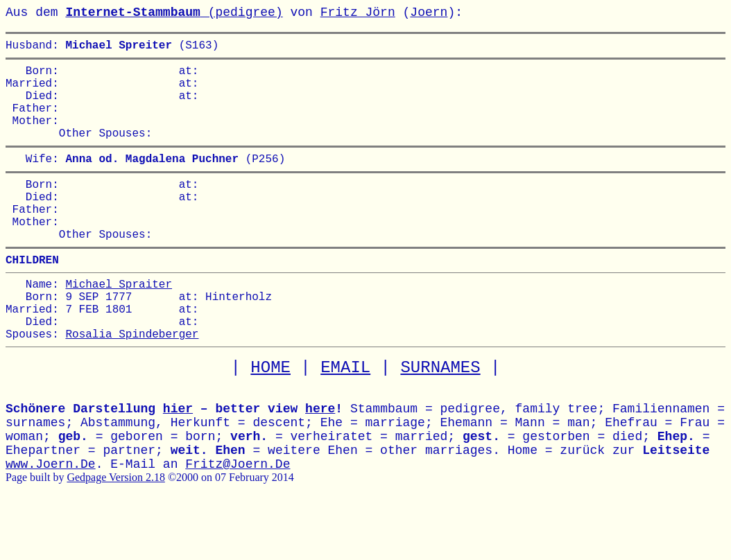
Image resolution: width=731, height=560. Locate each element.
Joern (429, 12)
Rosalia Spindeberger (132, 386)
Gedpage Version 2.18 (115, 530)
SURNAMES (440, 420)
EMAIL (345, 420)
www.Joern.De (51, 517)
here (320, 462)
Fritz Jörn (358, 12)
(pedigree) (174, 12)
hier (178, 462)
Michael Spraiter (119, 325)
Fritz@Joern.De (238, 517)
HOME (270, 420)
